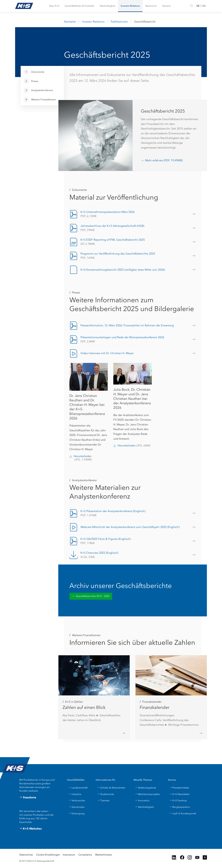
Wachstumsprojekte (147, 794)
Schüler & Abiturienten (111, 788)
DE (198, 6)
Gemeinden (77, 807)
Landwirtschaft (78, 788)
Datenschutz (26, 855)
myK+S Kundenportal (183, 813)
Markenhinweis (104, 855)
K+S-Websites (31, 829)
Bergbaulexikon (180, 807)
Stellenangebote (145, 788)
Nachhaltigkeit (144, 807)
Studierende (106, 794)
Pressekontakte (179, 788)
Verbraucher (77, 800)
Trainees (103, 800)
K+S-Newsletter (179, 794)
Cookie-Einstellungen (48, 855)
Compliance (85, 855)
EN (204, 6)
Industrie (75, 794)
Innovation (142, 800)
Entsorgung (76, 813)
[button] (54, 6)
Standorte (28, 797)
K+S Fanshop (178, 800)
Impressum (69, 855)
